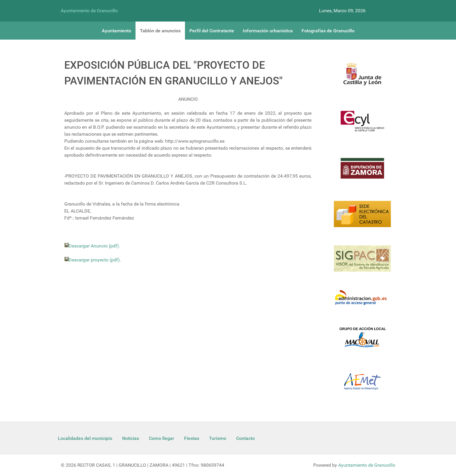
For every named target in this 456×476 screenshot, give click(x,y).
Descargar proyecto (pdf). (95, 260)
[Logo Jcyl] (362, 77)
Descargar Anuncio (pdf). (94, 246)
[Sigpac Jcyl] (362, 262)
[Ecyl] (362, 125)
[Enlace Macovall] (362, 340)
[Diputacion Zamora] (362, 172)
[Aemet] (362, 385)
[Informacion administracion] (362, 301)
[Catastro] (362, 217)
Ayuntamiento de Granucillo (89, 11)
